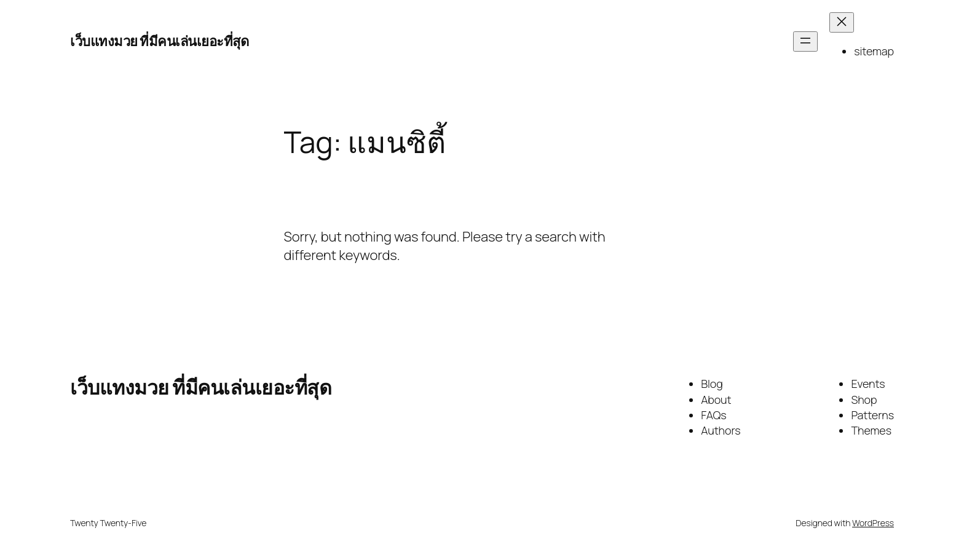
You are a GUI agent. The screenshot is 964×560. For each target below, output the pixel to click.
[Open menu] (805, 41)
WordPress (873, 523)
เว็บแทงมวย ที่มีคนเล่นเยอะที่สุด (159, 41)
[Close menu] (842, 22)
